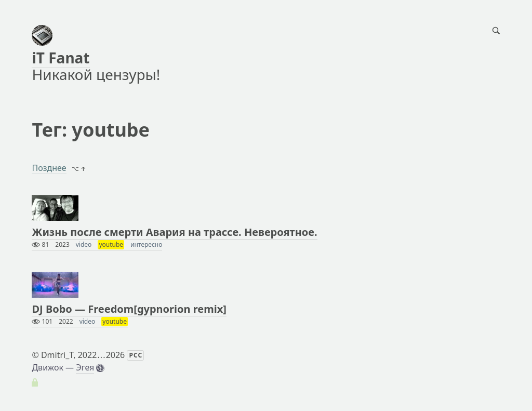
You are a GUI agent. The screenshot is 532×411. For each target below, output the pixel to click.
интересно (146, 244)
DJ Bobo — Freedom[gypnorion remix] (129, 309)
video (84, 244)
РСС (136, 355)
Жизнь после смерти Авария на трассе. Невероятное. (174, 232)
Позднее (49, 168)
